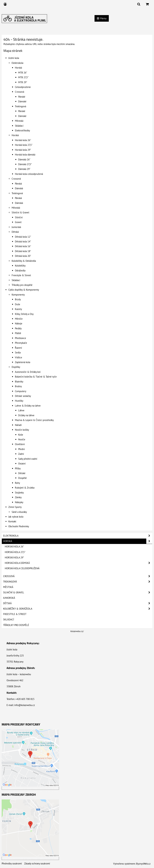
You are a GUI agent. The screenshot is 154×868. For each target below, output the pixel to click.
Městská (19, 121)
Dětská (15, 232)
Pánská (18, 184)
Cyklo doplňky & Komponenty (24, 290)
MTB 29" (23, 82)
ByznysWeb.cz (143, 864)
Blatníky (19, 382)
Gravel (18, 222)
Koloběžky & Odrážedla (24, 261)
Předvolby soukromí (12, 863)
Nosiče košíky (22, 430)
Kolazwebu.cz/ (77, 631)
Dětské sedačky (23, 396)
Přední (21, 449)
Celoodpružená (23, 87)
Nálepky (19, 502)
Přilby (18, 468)
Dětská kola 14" (23, 241)
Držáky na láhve (26, 415)
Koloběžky (20, 266)
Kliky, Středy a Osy (24, 314)
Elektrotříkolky (22, 130)
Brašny (18, 386)
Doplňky (16, 367)
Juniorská (16, 227)
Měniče (19, 319)
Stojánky (19, 493)
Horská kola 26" (23, 140)
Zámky (18, 497)
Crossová (19, 92)
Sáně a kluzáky (19, 512)
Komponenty (18, 295)
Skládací (19, 126)
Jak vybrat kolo (16, 517)
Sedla (18, 352)
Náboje (19, 323)
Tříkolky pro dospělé (22, 285)
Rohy (17, 483)
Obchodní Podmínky (19, 526)
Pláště (18, 333)
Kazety (18, 309)
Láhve (21, 410)
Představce (20, 338)
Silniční (19, 217)
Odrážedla (20, 271)
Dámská (19, 188)
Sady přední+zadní (28, 459)
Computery (21, 391)
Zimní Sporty (15, 507)
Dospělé (22, 478)
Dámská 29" (24, 169)
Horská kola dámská (25, 155)
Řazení (18, 348)
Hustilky (19, 401)
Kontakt (12, 521)
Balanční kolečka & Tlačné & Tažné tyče (36, 377)
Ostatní (22, 464)
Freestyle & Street (21, 275)
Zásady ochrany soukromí (37, 863)
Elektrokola (17, 63)
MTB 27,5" (23, 77)
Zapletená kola (23, 362)
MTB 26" (23, 73)
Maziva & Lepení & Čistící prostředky (34, 420)
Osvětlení (20, 444)
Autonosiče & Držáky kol (28, 372)
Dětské (22, 473)
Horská (18, 68)
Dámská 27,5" (25, 164)
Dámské (22, 101)
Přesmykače (21, 343)
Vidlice (19, 357)
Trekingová (20, 106)
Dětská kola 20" (23, 256)
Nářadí (18, 425)
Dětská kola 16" (23, 246)
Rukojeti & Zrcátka (25, 488)
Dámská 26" (24, 159)
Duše (18, 304)
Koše (21, 435)
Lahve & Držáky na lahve (28, 406)
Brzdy (18, 299)
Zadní (21, 454)
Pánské (22, 97)
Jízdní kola (14, 58)
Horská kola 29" (23, 150)
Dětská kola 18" (23, 251)
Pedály (18, 328)
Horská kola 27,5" (24, 145)
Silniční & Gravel (20, 212)
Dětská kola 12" (23, 237)
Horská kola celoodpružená (29, 174)
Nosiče (22, 439)
